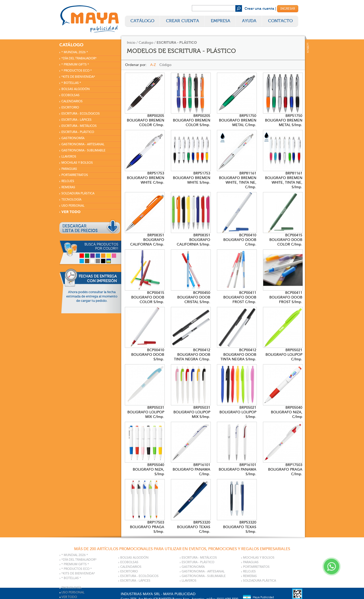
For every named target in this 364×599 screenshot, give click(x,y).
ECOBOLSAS (70, 95)
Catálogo (142, 21)
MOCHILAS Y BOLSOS (77, 163)
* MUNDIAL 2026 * (75, 52)
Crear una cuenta (259, 9)
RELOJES (68, 181)
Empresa (220, 21)
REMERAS (68, 187)
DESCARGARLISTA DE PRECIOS (80, 228)
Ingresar (288, 9)
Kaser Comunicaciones (308, 48)
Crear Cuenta (183, 21)
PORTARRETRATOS (75, 175)
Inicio (131, 43)
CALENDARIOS (72, 101)
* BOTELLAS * (71, 83)
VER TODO (71, 212)
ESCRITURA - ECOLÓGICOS (81, 114)
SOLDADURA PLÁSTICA (78, 193)
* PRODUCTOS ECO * (77, 71)
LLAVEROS (69, 157)
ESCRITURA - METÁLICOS (79, 126)
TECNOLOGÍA (71, 200)
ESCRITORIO (70, 108)
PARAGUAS (69, 169)
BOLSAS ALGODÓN (76, 89)
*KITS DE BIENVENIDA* (78, 77)
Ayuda (249, 21)
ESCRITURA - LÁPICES (76, 120)
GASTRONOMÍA (73, 138)
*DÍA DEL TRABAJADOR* (79, 58)
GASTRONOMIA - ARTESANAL (83, 144)
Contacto (280, 21)
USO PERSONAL (73, 206)
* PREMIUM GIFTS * (75, 65)
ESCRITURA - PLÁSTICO (78, 132)
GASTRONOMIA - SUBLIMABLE (83, 151)
